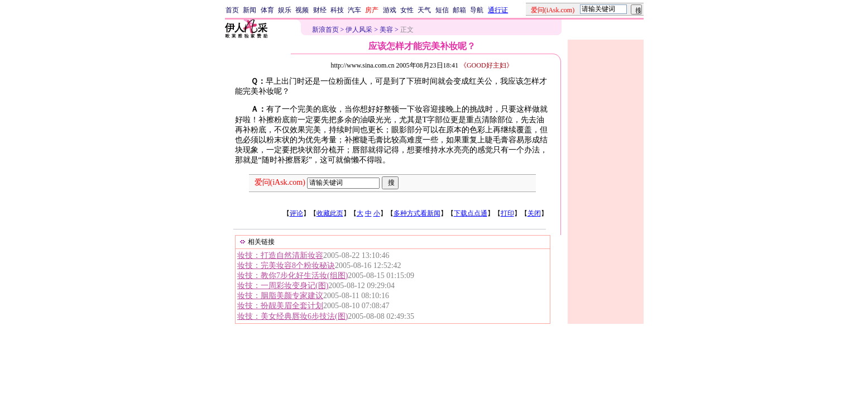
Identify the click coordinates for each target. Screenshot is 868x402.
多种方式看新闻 (417, 213)
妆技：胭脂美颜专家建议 (280, 296)
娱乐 (285, 10)
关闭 (534, 213)
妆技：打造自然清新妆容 (280, 255)
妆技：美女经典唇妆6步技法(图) (292, 316)
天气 (424, 10)
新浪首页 (325, 30)
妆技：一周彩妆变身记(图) (283, 286)
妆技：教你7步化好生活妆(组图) (292, 276)
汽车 (354, 10)
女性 (407, 10)
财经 (320, 10)
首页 (232, 10)
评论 (296, 213)
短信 (442, 10)
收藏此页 (330, 213)
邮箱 (459, 10)
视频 (302, 10)
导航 (477, 10)
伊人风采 (359, 30)
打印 (507, 213)
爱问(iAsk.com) (280, 182)
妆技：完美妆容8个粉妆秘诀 (286, 265)
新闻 (250, 10)
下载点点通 (471, 213)
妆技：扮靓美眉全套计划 (280, 306)
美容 (386, 30)
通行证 (498, 10)
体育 (267, 10)
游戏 (390, 10)
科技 (337, 10)
